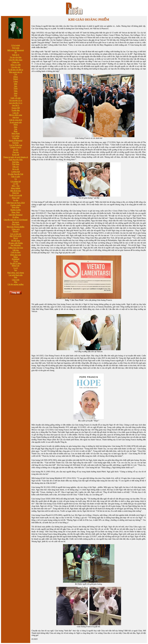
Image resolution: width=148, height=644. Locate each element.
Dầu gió (16, 167)
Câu (16, 129)
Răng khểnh (16, 188)
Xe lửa (16, 150)
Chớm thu (16, 62)
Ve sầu (16, 200)
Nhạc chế (16, 198)
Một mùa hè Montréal (16, 50)
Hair (16, 277)
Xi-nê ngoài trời (16, 122)
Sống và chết (16, 65)
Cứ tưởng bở (16, 182)
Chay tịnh (16, 280)
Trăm (16, 88)
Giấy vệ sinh (16, 98)
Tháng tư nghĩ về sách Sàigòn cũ (16, 157)
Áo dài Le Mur (16, 263)
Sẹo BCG (16, 105)
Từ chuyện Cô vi (16, 101)
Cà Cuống (16, 136)
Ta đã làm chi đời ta (16, 70)
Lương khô (16, 172)
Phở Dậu (16, 162)
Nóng (16, 125)
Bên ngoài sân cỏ (16, 72)
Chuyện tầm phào (16, 60)
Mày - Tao (16, 186)
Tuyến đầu (16, 110)
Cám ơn (16, 113)
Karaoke (16, 143)
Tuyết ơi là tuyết (16, 195)
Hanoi (16, 79)
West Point (16, 133)
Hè (16, 52)
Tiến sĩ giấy (16, 177)
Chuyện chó (16, 67)
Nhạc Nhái (16, 212)
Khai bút (16, 193)
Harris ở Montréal (16, 141)
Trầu (16, 91)
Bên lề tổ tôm (16, 191)
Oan (16, 96)
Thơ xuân (16, 48)
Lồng (16, 81)
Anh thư (16, 117)
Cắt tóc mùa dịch (16, 120)
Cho (16, 74)
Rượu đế (16, 155)
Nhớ (16, 93)
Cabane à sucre (16, 147)
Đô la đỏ (16, 169)
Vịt (16, 179)
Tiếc (16, 86)
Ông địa (16, 152)
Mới (16, 84)
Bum (16, 131)
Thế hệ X (16, 55)
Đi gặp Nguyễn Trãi (16, 174)
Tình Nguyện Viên (16, 160)
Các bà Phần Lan (16, 145)
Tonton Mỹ (16, 108)
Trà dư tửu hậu (16, 57)
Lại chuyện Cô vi (16, 103)
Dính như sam (16, 255)
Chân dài (16, 138)
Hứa (16, 127)
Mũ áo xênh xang (16, 115)
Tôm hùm (16, 164)
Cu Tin (16, 184)
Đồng (16, 77)
